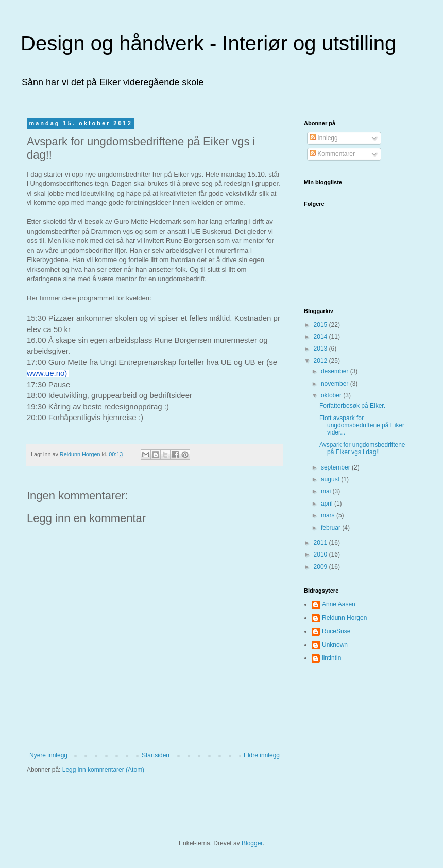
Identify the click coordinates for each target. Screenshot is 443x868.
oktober (332, 395)
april (328, 504)
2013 (321, 349)
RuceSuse (336, 631)
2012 (321, 361)
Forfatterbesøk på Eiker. (352, 406)
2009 (321, 567)
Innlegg (324, 138)
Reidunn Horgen (344, 618)
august (331, 479)
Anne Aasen (339, 604)
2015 (321, 325)
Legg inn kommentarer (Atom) (103, 770)
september (336, 467)
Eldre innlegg (262, 755)
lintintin (331, 658)
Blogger (252, 843)
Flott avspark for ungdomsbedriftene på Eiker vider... (362, 426)
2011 (321, 543)
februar (331, 528)
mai (327, 491)
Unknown (335, 645)
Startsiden (156, 755)
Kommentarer (332, 154)
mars (329, 515)
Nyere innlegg (48, 755)
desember (336, 371)
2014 (321, 337)
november (336, 384)
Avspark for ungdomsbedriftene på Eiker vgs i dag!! (362, 448)
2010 (321, 554)
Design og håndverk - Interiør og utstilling (208, 43)
